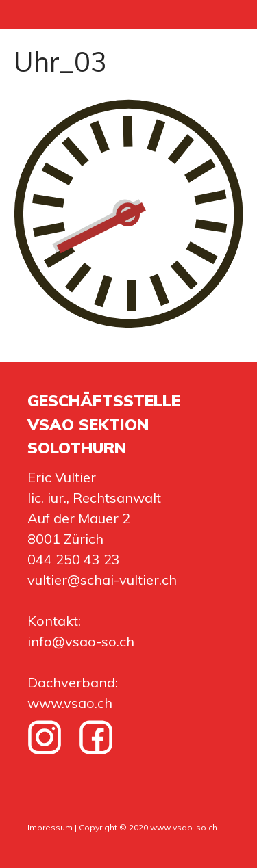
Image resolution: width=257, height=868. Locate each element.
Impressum (50, 827)
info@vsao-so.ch (81, 641)
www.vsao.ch (70, 703)
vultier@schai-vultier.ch (102, 580)
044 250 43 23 (74, 559)
